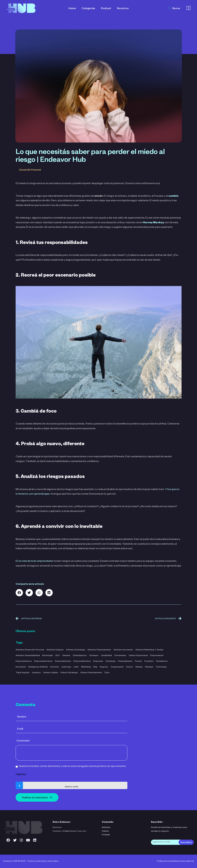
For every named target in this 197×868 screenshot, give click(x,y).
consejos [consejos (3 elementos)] (94, 656)
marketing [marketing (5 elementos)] (86, 667)
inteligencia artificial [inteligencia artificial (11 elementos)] (38, 667)
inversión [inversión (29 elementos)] (54, 667)
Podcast (106, 835)
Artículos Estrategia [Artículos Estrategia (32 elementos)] (76, 650)
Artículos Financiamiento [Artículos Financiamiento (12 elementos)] (99, 650)
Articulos (106, 828)
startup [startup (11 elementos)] (139, 667)
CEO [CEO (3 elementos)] (58, 656)
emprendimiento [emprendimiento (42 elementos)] (63, 661)
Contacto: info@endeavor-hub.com (69, 831)
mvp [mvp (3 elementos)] (95, 667)
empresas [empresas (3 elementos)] (98, 661)
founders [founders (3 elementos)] (149, 661)
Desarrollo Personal (30, 170)
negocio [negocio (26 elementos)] (104, 667)
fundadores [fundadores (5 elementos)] (162, 661)
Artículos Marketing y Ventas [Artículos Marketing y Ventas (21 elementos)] (149, 650)
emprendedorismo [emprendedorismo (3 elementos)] (43, 661)
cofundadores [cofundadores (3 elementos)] (80, 656)
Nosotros (57, 828)
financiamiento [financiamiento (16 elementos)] (125, 661)
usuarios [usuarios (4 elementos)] (36, 673)
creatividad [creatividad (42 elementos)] (106, 656)
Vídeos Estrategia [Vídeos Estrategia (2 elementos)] (69, 673)
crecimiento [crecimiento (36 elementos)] (120, 656)
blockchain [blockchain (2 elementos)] (48, 656)
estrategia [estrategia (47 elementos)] (111, 661)
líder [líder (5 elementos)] (76, 667)
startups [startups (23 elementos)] (149, 667)
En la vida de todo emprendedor (35, 561)
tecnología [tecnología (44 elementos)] (161, 667)
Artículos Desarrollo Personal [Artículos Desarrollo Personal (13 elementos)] (30, 650)
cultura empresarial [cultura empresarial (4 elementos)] (138, 656)
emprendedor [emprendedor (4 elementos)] (157, 656)
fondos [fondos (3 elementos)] (138, 661)
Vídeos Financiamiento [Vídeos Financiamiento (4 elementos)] (91, 673)
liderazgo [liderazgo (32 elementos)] (66, 667)
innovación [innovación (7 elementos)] (21, 667)
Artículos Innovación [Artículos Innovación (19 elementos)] (123, 650)
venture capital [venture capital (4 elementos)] (51, 673)
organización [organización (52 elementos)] (117, 667)
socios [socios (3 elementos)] (129, 667)
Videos (105, 831)
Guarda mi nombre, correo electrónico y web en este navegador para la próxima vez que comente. (72, 766)
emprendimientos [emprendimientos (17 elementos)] (82, 661)
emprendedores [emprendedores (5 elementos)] (24, 661)
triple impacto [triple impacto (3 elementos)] (23, 673)
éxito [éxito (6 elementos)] (107, 673)
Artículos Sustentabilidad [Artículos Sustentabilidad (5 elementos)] (28, 656)
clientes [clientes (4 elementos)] (66, 656)
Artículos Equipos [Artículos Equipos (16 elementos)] (55, 650)
